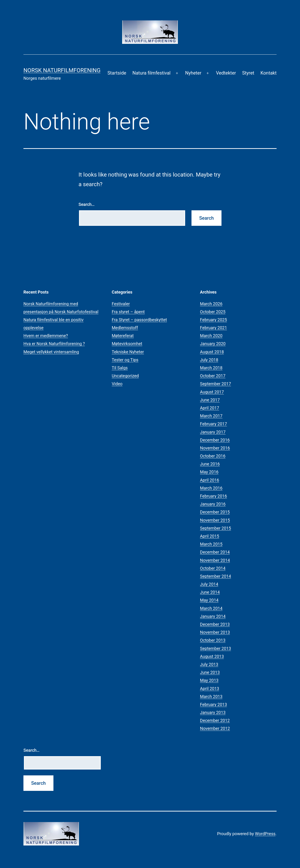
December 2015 (215, 512)
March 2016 (211, 488)
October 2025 (213, 312)
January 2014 (213, 616)
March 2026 (211, 304)
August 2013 (212, 656)
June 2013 (210, 672)
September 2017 (215, 384)
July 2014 (209, 584)
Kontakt (268, 73)
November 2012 (215, 728)
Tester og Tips (125, 360)
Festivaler (121, 304)
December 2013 (215, 624)
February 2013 (213, 704)
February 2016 (213, 496)
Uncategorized (125, 376)
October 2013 (213, 640)
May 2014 (209, 600)
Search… (87, 204)
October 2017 (213, 376)
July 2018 (209, 360)
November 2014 (215, 560)
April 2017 (210, 408)
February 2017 (213, 424)
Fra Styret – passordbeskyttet (139, 320)
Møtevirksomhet (127, 344)
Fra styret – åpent (128, 312)
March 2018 (211, 368)
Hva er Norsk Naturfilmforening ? (54, 344)
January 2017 (213, 432)
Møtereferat (123, 336)
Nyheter (193, 73)
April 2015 (210, 536)
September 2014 (215, 576)
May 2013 (209, 680)
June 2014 (210, 592)
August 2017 (212, 392)
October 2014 (213, 568)
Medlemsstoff (125, 328)
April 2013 (210, 689)
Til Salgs (120, 368)
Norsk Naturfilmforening (62, 70)
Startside (117, 73)
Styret (248, 73)
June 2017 (210, 400)
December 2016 (215, 440)
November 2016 (215, 448)
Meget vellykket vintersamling (51, 352)
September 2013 (215, 648)
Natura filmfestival (152, 73)
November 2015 (215, 520)
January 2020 (213, 344)
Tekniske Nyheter (128, 352)
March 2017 (211, 416)
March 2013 (211, 696)
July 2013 (209, 664)
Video (117, 384)
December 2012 (215, 720)
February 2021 (213, 328)
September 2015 (215, 528)
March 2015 (211, 544)
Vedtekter (226, 73)
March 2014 (211, 608)
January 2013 (213, 712)
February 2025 (213, 320)
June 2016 (210, 464)
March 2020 (211, 336)
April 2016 (210, 480)
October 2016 (213, 456)
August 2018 (212, 352)
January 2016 (213, 504)
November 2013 (215, 632)
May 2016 (209, 472)
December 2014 (215, 552)
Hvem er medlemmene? (46, 336)
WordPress (265, 834)
